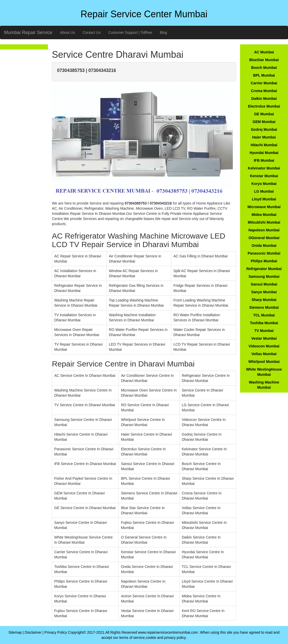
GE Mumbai (264, 114)
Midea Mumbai (264, 215)
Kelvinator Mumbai (264, 168)
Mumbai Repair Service (28, 32)
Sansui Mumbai (264, 284)
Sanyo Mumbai (264, 292)
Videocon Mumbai (264, 346)
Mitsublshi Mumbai (264, 222)
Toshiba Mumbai (264, 323)
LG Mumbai (264, 191)
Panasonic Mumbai (264, 253)
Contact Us (92, 32)
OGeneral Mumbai (264, 238)
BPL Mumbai (264, 75)
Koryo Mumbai (264, 184)
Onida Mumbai (264, 246)
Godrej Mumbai (264, 129)
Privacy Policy (56, 632)
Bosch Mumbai (264, 68)
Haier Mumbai (264, 137)
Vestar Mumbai (264, 338)
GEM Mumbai (264, 122)
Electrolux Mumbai (264, 106)
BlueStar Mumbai (264, 60)
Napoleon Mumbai (264, 230)
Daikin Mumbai (264, 99)
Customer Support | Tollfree (130, 32)
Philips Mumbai (264, 261)
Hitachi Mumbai (264, 145)
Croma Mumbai (264, 91)
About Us (68, 32)
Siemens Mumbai (264, 307)
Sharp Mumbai (264, 300)
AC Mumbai (264, 52)
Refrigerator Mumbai (264, 269)
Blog (163, 32)
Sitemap (15, 632)
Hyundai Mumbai (264, 153)
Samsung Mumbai (264, 276)
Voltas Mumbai (264, 354)
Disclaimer (33, 632)
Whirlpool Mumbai (264, 362)
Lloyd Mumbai (264, 199)
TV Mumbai (264, 331)
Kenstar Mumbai (264, 176)
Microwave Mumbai (264, 207)
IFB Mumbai (264, 160)
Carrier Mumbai (264, 83)
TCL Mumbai (264, 315)
